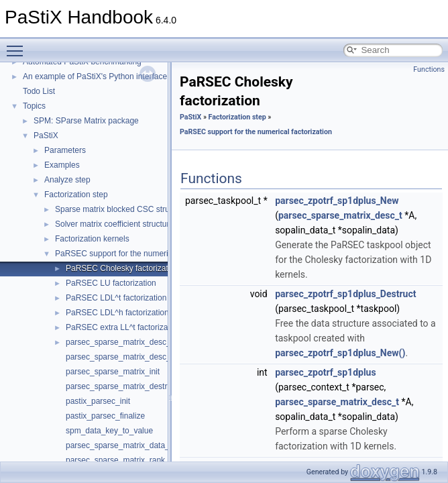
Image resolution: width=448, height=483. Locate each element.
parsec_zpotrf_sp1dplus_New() (340, 353)
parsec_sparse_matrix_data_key (124, 445)
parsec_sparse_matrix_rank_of (121, 460)
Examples (62, 165)
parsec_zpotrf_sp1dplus (326, 372)
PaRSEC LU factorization (111, 283)
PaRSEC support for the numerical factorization (139, 254)
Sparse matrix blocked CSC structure (121, 209)
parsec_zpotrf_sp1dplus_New (337, 201)
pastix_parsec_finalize (105, 416)
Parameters (65, 150)
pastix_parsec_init (98, 401)
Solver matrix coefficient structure (114, 224)
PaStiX (46, 136)
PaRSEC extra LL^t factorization (123, 327)
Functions (429, 69)
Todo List (39, 91)
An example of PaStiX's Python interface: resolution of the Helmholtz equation (161, 76)
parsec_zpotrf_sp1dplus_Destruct (345, 294)
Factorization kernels (92, 239)
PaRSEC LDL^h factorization (117, 313)
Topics (34, 106)
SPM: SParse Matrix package (86, 121)
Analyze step (67, 180)
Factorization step (76, 195)
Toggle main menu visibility (18, 45)
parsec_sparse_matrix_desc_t (119, 357)
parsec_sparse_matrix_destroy (121, 386)
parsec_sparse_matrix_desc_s (120, 342)
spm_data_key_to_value (109, 431)
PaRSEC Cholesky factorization (122, 268)
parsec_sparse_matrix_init (113, 372)
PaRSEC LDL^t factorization (116, 298)
